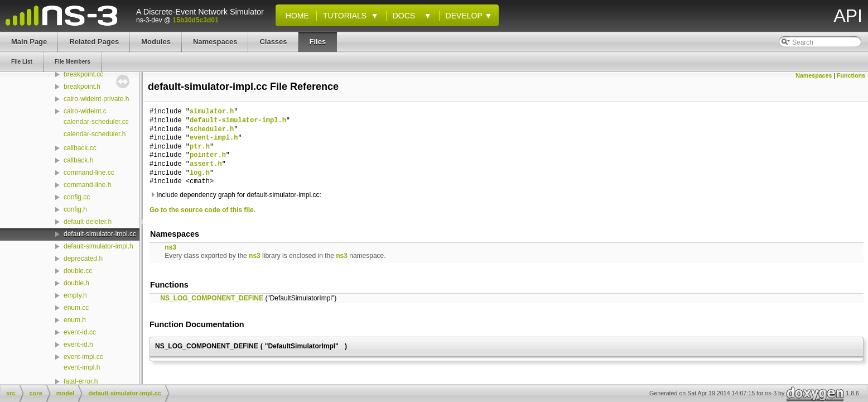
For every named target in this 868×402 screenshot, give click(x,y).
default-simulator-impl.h (98, 246)
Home (295, 16)
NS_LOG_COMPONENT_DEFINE (212, 298)
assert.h (206, 164)
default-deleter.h (88, 222)
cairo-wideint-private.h (96, 99)
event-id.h (78, 344)
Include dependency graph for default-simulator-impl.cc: (235, 195)
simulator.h (212, 112)
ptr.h (200, 147)
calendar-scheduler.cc (96, 122)
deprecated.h (83, 259)
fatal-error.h (81, 381)
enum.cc (76, 308)
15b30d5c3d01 (196, 20)
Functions (851, 75)
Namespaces (814, 75)
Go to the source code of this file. (202, 210)
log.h (200, 173)
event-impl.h (82, 367)
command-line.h (87, 185)
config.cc (77, 197)
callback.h (78, 160)
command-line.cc (89, 173)
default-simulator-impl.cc (100, 234)
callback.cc (80, 148)
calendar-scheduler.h (95, 134)
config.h (75, 209)
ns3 (170, 247)
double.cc (78, 271)
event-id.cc (80, 332)
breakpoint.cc (83, 74)
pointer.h (208, 155)
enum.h (75, 320)
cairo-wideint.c (85, 111)
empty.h (75, 295)
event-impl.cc (83, 357)
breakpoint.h (82, 87)
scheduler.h (212, 130)
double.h (76, 283)
